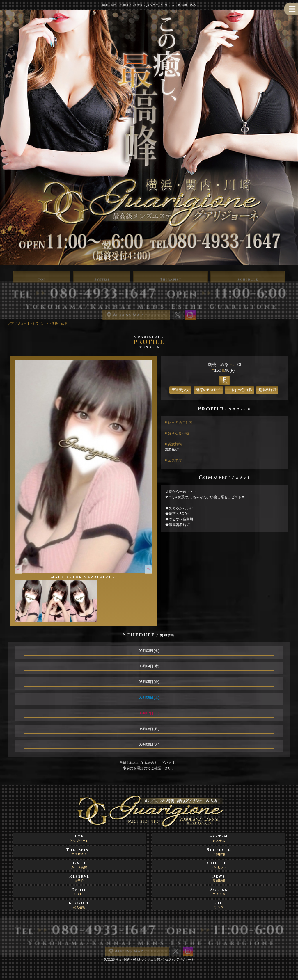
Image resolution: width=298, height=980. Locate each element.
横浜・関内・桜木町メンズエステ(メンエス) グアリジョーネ (155, 959)
